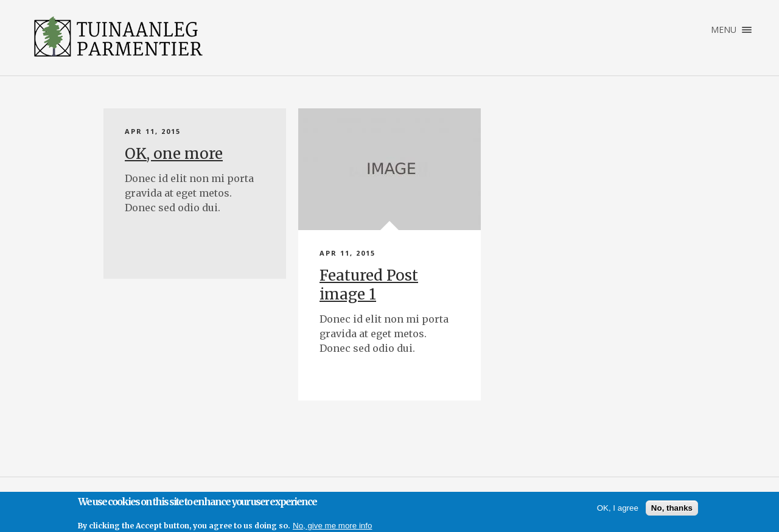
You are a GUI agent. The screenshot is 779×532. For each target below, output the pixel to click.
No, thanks (672, 508)
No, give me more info (332, 526)
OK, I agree (618, 508)
